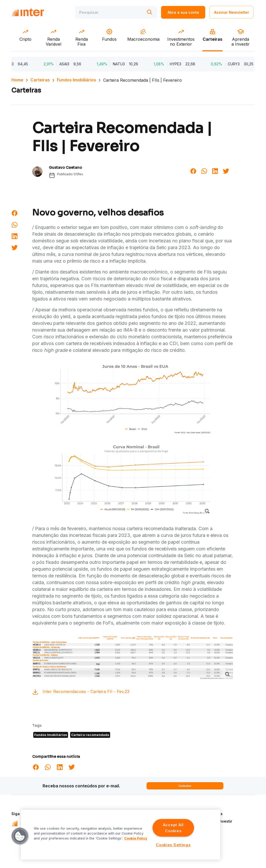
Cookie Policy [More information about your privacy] (136, 838)
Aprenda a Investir (215, 821)
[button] (20, 836)
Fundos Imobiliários (77, 80)
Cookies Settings (173, 845)
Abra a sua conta (183, 12)
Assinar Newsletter (232, 12)
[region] (121, 835)
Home (17, 80)
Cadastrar (185, 786)
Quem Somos (211, 814)
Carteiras (40, 80)
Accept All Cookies (173, 828)
